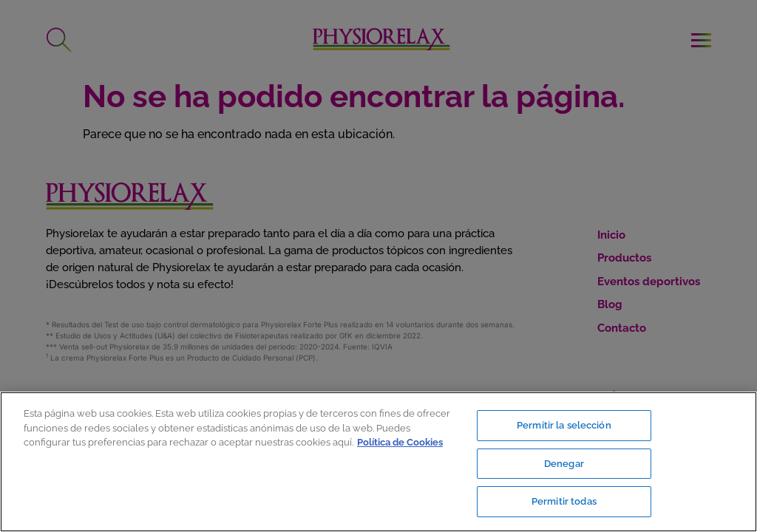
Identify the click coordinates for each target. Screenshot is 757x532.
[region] (378, 462)
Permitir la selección (564, 425)
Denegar (564, 464)
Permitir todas (564, 501)
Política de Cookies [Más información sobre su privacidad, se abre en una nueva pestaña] (400, 442)
